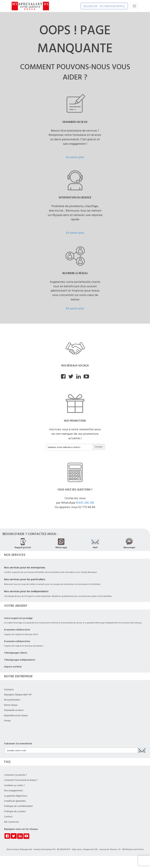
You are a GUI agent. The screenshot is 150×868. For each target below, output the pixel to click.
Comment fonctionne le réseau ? (21, 780)
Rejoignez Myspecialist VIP (18, 695)
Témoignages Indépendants (20, 660)
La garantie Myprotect (16, 796)
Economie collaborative (17, 630)
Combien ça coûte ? (14, 785)
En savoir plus (75, 157)
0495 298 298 (85, 503)
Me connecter (11, 822)
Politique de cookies (15, 811)
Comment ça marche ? (16, 775)
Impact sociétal (13, 667)
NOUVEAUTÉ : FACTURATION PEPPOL (104, 6)
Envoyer (99, 447)
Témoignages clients (16, 653)
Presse (7, 721)
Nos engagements (13, 791)
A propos (9, 690)
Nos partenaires (12, 700)
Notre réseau (11, 705)
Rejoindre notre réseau (16, 716)
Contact (8, 817)
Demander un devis (14, 710)
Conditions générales (15, 801)
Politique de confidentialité (18, 806)
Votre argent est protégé (18, 618)
